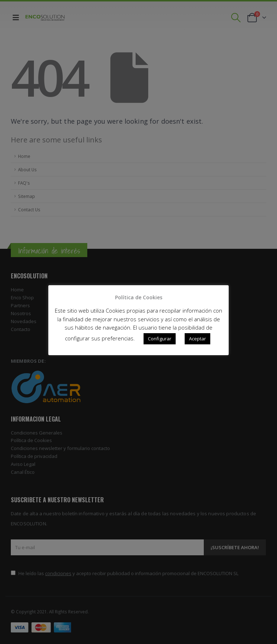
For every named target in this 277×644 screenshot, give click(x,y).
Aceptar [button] (197, 339)
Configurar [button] (160, 339)
